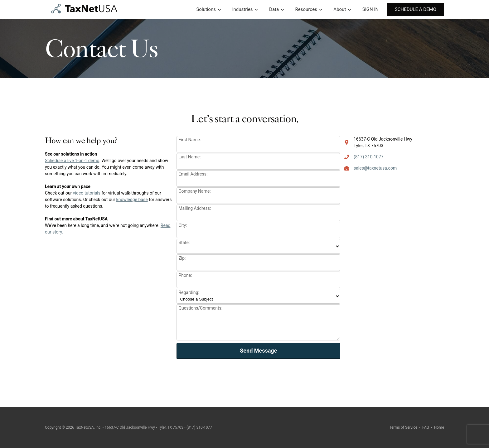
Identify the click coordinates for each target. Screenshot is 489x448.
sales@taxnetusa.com (375, 168)
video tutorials (87, 193)
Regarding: (189, 292)
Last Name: (189, 157)
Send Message (258, 351)
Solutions (206, 9)
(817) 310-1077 (369, 157)
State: (184, 243)
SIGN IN (370, 9)
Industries (242, 9)
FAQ (426, 427)
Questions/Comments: (200, 308)
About (340, 9)
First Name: (190, 140)
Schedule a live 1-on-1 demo (72, 161)
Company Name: (194, 191)
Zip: (182, 258)
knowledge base (132, 200)
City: (183, 225)
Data (274, 9)
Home (439, 427)
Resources (306, 9)
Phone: (185, 275)
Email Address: (193, 174)
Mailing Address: (195, 208)
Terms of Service (403, 427)
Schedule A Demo (416, 9)
